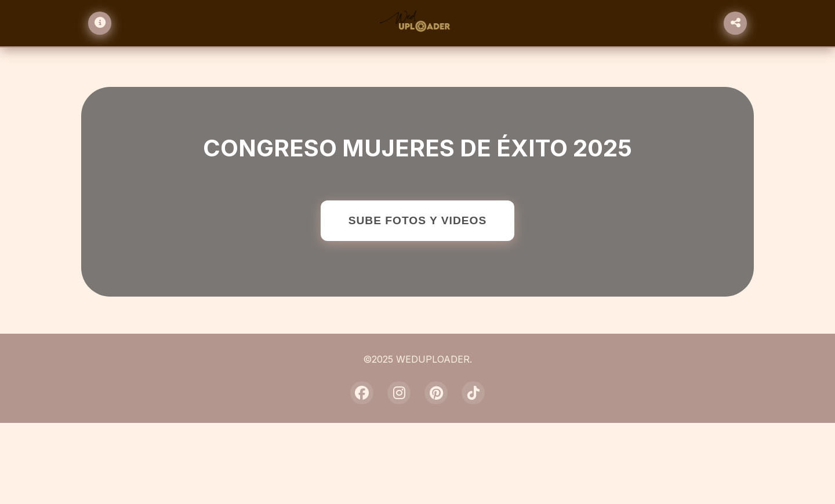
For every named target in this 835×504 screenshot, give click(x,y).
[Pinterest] (436, 393)
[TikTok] (473, 393)
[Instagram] (399, 393)
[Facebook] (362, 393)
